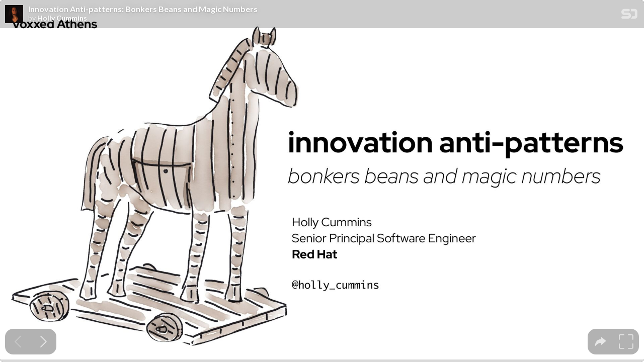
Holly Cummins (62, 18)
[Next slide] (44, 342)
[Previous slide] (18, 342)
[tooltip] (600, 342)
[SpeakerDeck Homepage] (629, 16)
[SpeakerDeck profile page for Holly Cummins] (14, 15)
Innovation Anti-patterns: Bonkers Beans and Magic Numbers (143, 9)
